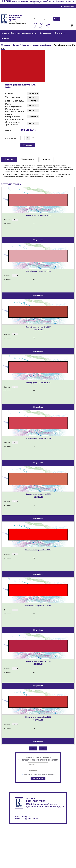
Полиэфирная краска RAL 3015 (38, 271)
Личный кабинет (69, 6)
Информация (46, 33)
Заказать (28, 145)
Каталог (5, 33)
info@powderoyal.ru (45, 9)
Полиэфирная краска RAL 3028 (38, 717)
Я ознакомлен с (38, 775)
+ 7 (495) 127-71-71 (66, 9)
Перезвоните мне (44, 13)
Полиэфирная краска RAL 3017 (38, 383)
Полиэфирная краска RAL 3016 (38, 327)
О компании (60, 33)
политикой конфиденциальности (44, 775)
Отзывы (46, 159)
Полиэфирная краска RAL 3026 (38, 606)
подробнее (38, 240)
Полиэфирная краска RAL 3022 (38, 494)
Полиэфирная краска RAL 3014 (38, 216)
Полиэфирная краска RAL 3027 (38, 661)
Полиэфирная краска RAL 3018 (38, 438)
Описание (9, 159)
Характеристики (28, 159)
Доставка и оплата (30, 33)
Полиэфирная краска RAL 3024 (38, 550)
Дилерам (15, 33)
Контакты (5, 39)
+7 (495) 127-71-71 (28, 816)
